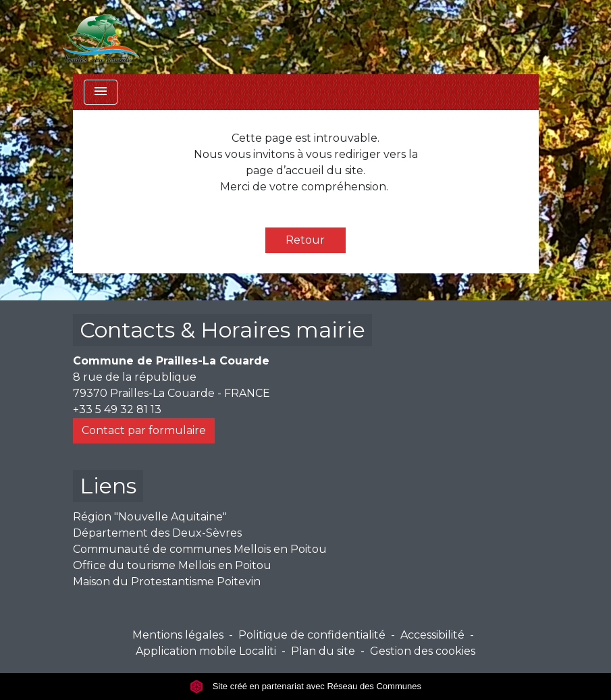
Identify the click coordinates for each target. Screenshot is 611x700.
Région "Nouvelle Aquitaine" (150, 517)
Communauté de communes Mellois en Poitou (200, 549)
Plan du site (323, 651)
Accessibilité (432, 635)
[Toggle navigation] (101, 92)
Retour (305, 240)
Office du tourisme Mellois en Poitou (172, 565)
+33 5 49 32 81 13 (117, 409)
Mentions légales (178, 635)
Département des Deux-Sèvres (157, 533)
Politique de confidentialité (312, 635)
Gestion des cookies (423, 651)
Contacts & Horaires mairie (222, 330)
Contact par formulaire (144, 430)
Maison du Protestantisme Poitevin (167, 582)
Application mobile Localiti (206, 651)
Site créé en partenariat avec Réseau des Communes (305, 686)
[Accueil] (101, 37)
